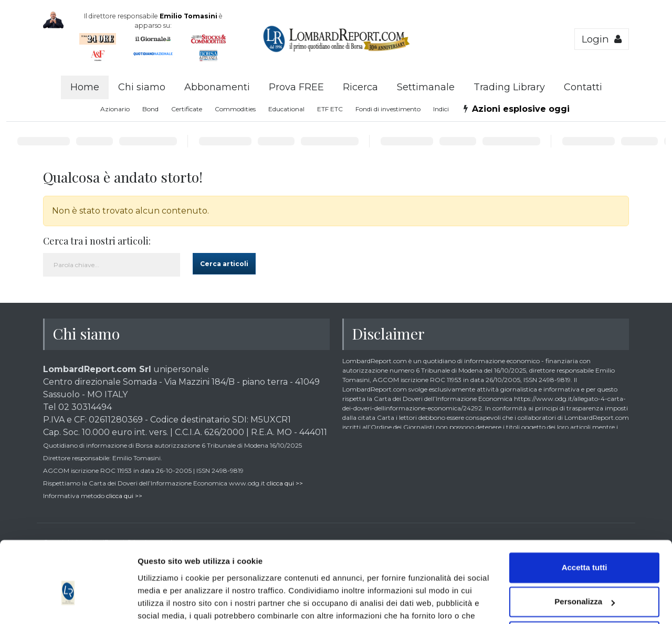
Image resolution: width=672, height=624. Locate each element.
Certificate (187, 109)
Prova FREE (296, 87)
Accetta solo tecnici (585, 582)
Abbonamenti (217, 87)
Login (602, 39)
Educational (286, 109)
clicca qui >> (285, 483)
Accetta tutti (585, 514)
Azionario (115, 109)
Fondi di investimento (388, 109)
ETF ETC (330, 109)
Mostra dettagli (166, 603)
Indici (441, 109)
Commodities (235, 109)
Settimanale (426, 87)
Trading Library (509, 87)
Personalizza (585, 548)
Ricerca (360, 87)
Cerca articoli (224, 264)
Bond (150, 109)
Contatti (583, 87)
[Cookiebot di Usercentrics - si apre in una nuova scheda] (68, 604)
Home (85, 87)
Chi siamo (142, 87)
